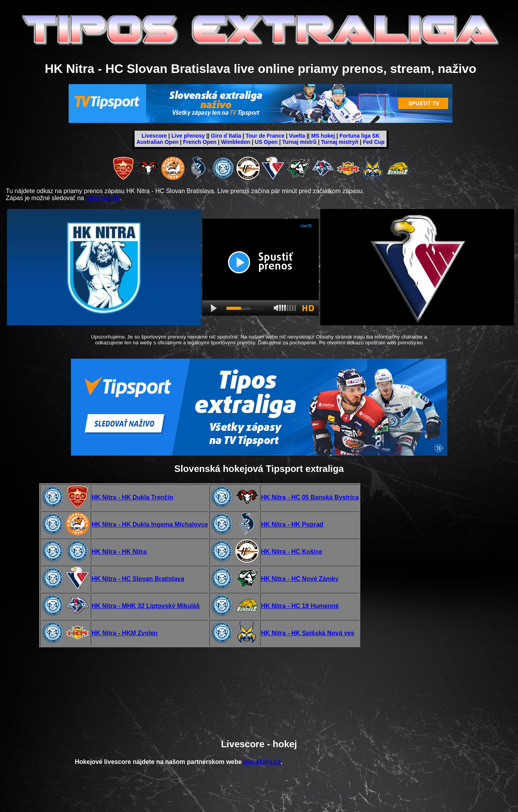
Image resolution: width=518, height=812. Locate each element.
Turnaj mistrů (299, 142)
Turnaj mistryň (340, 142)
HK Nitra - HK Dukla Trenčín (132, 497)
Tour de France (265, 136)
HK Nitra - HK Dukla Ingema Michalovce (150, 524)
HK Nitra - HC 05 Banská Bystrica (310, 497)
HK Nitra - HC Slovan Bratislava (138, 579)
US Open (266, 142)
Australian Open (157, 142)
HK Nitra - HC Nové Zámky (300, 579)
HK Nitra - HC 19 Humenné (300, 606)
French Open (200, 142)
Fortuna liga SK (360, 136)
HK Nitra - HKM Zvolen (125, 633)
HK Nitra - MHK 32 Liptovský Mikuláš (146, 606)
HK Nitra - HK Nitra (119, 552)
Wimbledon (236, 142)
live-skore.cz (262, 762)
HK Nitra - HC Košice (292, 552)
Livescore (154, 136)
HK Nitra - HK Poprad (292, 524)
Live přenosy (188, 136)
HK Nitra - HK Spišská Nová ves (308, 633)
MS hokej (323, 136)
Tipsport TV (103, 198)
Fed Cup (374, 142)
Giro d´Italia (226, 136)
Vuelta (297, 136)
